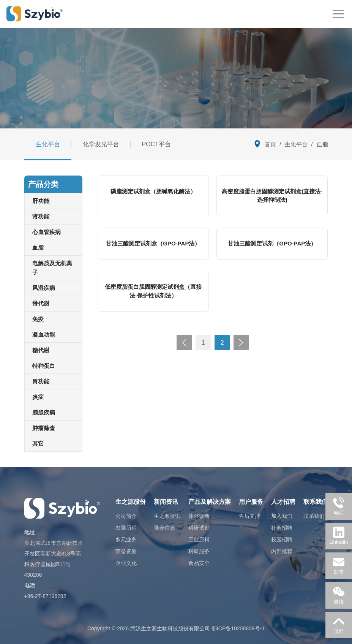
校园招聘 (282, 540)
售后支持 (249, 516)
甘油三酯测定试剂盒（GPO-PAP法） (153, 243)
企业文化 (126, 563)
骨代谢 (41, 303)
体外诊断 (199, 516)
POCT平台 (156, 144)
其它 (38, 444)
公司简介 (126, 516)
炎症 (38, 397)
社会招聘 (282, 528)
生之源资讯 (167, 516)
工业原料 (199, 540)
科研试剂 (199, 528)
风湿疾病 (44, 288)
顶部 (339, 625)
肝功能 (41, 201)
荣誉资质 (126, 551)
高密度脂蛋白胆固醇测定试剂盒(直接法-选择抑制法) (272, 196)
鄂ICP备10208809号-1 (238, 628)
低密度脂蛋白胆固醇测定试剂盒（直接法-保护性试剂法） (153, 291)
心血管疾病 (47, 232)
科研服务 (199, 551)
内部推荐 (282, 551)
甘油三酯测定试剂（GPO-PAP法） (272, 243)
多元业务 (126, 540)
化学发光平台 (101, 144)
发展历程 (126, 528)
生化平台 (48, 144)
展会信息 (164, 528)
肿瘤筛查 (44, 428)
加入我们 (282, 516)
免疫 (38, 319)
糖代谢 (41, 350)
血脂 (38, 248)
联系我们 (314, 516)
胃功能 (41, 381)
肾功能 (41, 216)
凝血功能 (44, 335)
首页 (270, 144)
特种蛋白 (44, 366)
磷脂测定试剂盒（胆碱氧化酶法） (153, 191)
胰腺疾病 (44, 412)
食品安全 (199, 563)
